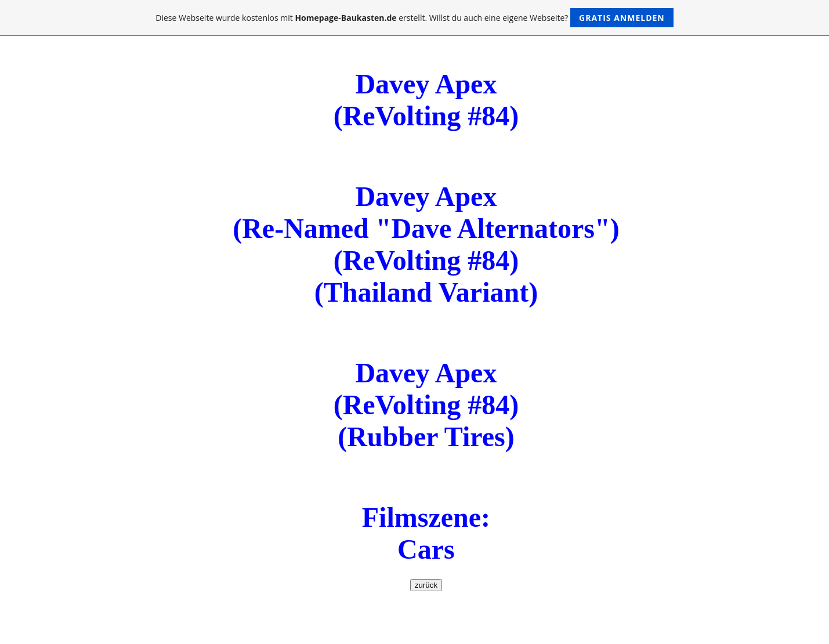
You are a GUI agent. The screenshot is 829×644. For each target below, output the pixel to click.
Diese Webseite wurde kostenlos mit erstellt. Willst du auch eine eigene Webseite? (414, 18)
